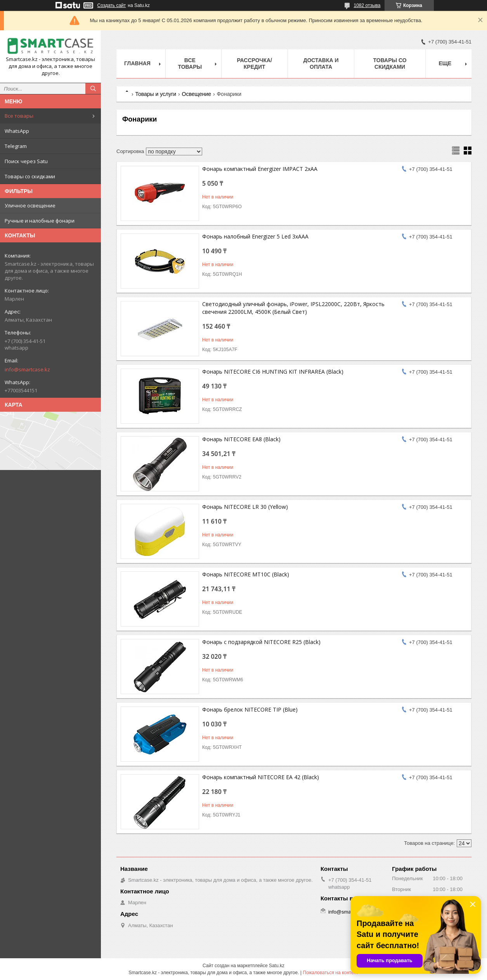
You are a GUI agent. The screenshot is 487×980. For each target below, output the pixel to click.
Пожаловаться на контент (330, 973)
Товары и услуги (156, 94)
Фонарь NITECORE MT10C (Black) (246, 574)
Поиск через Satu (26, 161)
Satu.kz (277, 966)
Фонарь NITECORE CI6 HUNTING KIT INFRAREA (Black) (273, 372)
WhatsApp (17, 131)
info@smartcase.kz (27, 369)
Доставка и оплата (321, 64)
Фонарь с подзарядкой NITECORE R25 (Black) (261, 642)
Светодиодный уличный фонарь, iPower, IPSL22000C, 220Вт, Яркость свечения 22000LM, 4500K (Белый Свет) (293, 308)
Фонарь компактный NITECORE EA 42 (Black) (261, 777)
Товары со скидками (30, 176)
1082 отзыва (367, 5)
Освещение (197, 94)
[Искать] (93, 89)
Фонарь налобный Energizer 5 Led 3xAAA (255, 236)
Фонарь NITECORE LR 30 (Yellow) (245, 507)
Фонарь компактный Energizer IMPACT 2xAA (260, 169)
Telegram (16, 146)
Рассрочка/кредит (254, 64)
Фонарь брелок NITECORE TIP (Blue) (250, 709)
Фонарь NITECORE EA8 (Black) (241, 439)
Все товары (19, 116)
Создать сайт (112, 5)
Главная (137, 63)
